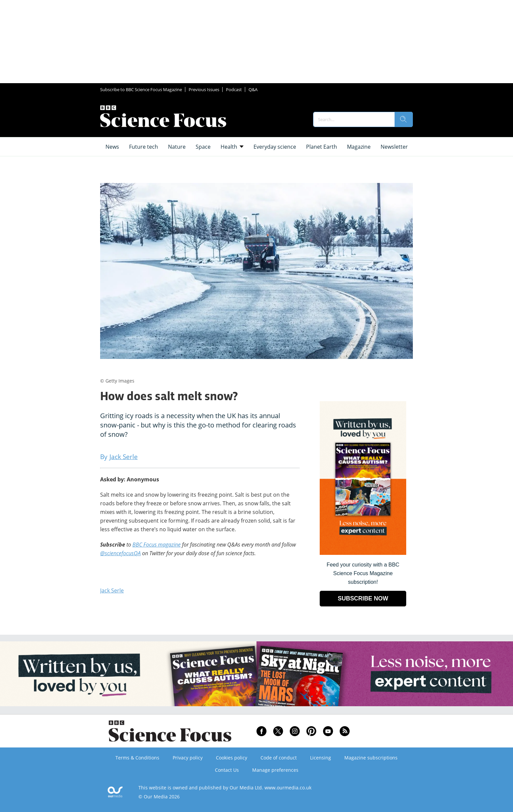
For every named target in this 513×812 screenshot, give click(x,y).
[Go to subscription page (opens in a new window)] (363, 553)
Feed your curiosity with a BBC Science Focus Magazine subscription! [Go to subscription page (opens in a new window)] (363, 573)
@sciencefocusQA (120, 553)
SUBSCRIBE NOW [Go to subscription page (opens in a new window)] (363, 598)
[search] (404, 119)
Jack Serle (112, 590)
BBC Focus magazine (157, 545)
